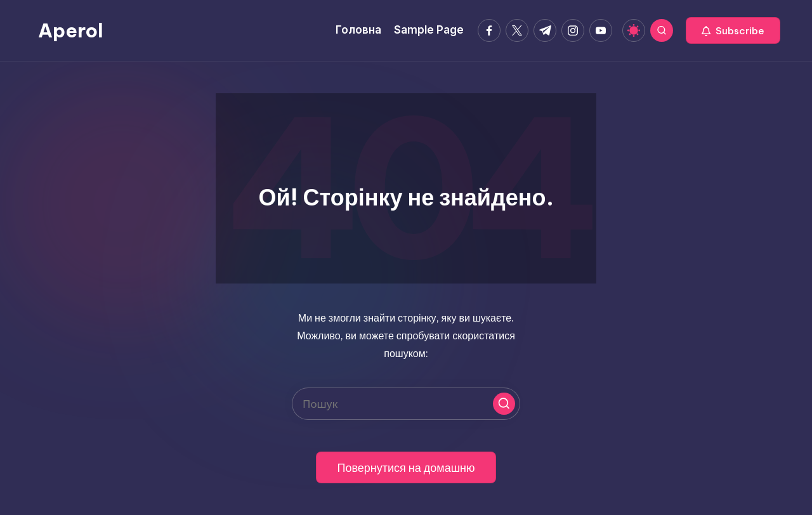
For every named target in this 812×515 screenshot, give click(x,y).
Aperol (71, 30)
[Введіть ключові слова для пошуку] (406, 404)
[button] (733, 30)
